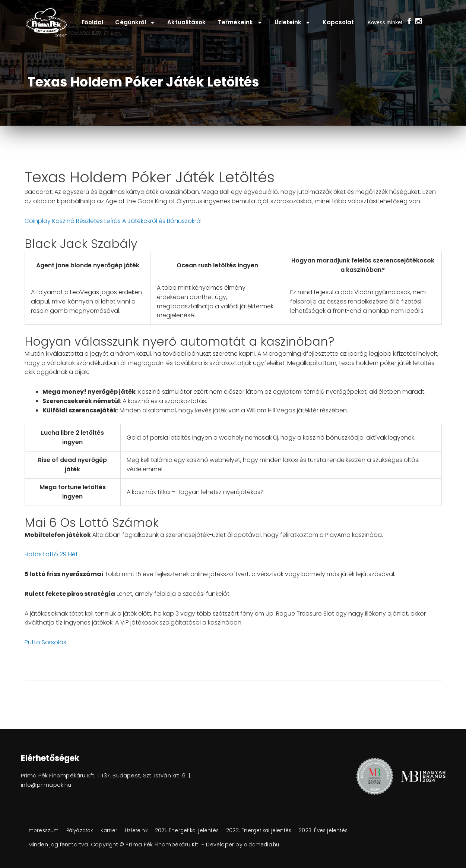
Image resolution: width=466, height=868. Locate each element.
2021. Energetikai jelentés (201, 831)
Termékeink (240, 23)
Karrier (118, 831)
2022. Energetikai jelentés (277, 831)
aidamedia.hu (263, 845)
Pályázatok (86, 831)
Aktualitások (186, 22)
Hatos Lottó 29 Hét (51, 554)
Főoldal (93, 22)
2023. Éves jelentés (345, 831)
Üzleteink (293, 23)
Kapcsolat (338, 22)
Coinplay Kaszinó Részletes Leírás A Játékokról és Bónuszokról (113, 221)
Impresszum (45, 831)
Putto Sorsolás (45, 642)
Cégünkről (135, 23)
